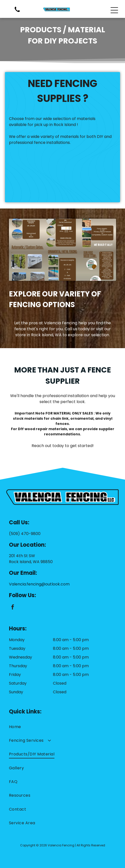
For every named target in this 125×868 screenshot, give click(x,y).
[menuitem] (62, 726)
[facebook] (13, 608)
